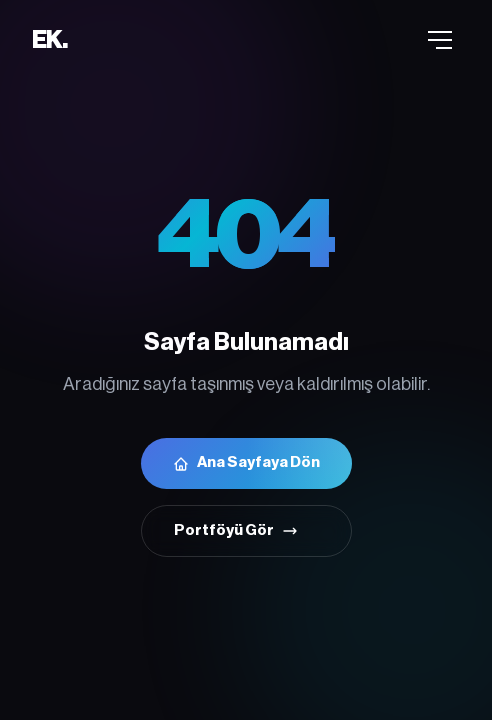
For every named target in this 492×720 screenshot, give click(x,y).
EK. (49, 40)
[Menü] (440, 40)
